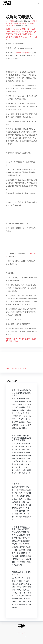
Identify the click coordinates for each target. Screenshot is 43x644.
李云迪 (21, 23)
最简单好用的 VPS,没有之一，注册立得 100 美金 (21, 340)
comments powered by (16, 368)
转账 (33, 23)
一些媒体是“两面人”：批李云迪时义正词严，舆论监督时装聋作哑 (21, 529)
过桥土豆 (11, 21)
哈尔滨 (13, 25)
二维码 (29, 23)
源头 (17, 23)
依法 (25, 23)
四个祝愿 (15, 484)
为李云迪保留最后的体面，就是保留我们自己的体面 (21, 393)
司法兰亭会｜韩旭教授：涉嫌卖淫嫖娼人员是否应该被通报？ (21, 438)
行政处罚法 (11, 23)
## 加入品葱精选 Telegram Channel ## (21, 38)
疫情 (34, 21)
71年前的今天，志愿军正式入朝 (21, 573)
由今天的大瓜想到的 (22, 53)
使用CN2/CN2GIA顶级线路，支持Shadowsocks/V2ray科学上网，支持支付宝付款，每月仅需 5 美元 (21, 32)
